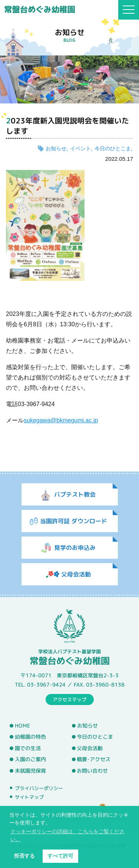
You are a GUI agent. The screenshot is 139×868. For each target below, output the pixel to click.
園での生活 (28, 748)
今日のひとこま (113, 149)
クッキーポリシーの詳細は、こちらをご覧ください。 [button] (67, 835)
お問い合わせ (92, 771)
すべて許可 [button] (60, 856)
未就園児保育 (30, 771)
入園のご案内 (30, 759)
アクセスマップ (69, 699)
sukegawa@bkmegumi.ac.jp (61, 420)
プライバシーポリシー (39, 788)
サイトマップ (29, 797)
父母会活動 (90, 748)
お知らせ (56, 149)
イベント (80, 149)
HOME (22, 725)
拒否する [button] (24, 856)
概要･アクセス (94, 759)
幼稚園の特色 (30, 737)
